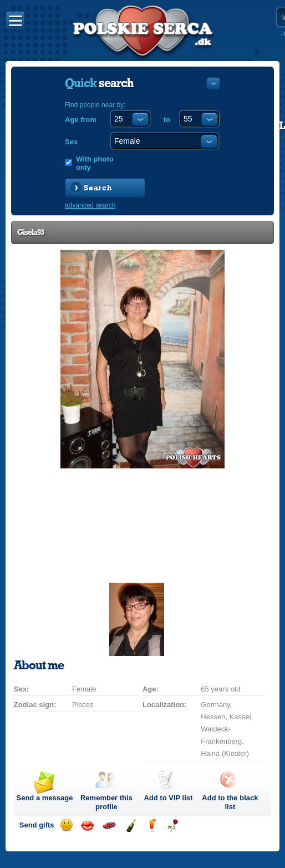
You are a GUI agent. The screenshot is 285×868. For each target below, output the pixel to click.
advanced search (90, 205)
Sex (71, 142)
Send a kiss (87, 826)
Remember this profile (106, 802)
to (167, 120)
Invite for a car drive (109, 826)
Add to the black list (230, 802)
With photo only (95, 163)
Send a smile (66, 826)
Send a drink (152, 826)
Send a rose (173, 826)
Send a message (45, 798)
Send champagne (131, 826)
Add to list (168, 798)
